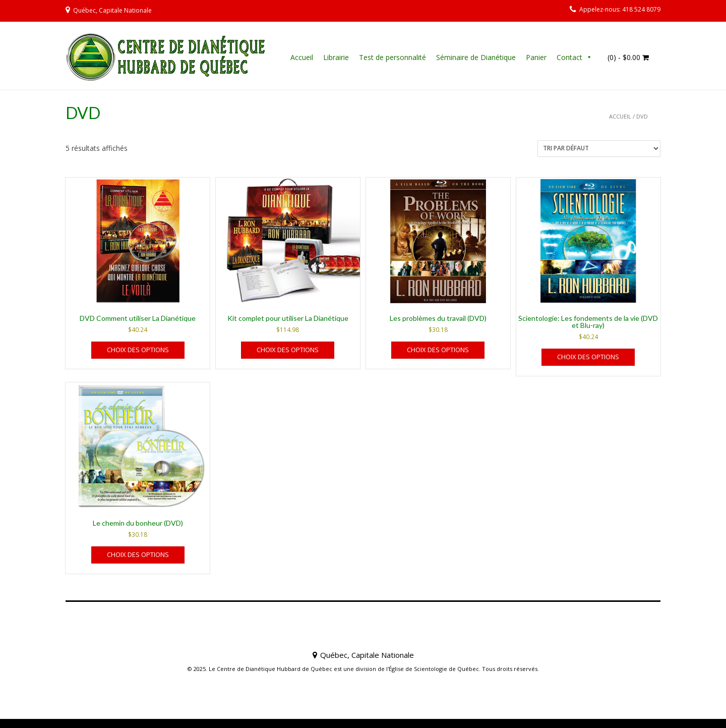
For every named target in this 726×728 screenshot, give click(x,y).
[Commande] (599, 149)
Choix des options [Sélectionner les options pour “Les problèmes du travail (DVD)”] (438, 350)
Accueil (302, 57)
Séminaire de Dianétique (476, 57)
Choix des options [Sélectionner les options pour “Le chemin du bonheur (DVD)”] (138, 554)
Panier (536, 57)
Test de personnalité (392, 57)
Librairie (336, 57)
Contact (569, 57)
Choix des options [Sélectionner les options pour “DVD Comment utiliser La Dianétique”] (138, 350)
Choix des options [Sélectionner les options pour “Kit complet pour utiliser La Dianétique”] (288, 350)
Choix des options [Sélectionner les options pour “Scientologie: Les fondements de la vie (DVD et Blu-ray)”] (588, 357)
